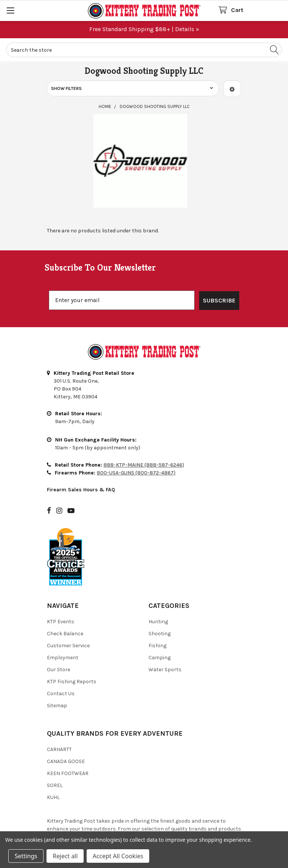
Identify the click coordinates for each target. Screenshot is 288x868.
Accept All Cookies (118, 856)
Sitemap (57, 671)
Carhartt (59, 715)
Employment (63, 623)
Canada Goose (66, 727)
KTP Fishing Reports (72, 647)
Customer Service (68, 611)
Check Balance (65, 599)
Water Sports (165, 635)
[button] (232, 89)
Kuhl (53, 763)
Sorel (55, 751)
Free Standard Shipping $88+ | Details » (144, 29)
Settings (26, 856)
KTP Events (61, 587)
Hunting (158, 587)
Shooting (160, 599)
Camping (160, 623)
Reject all (65, 856)
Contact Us (61, 659)
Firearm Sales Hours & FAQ (81, 455)
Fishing (157, 611)
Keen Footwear (68, 739)
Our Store (58, 635)
